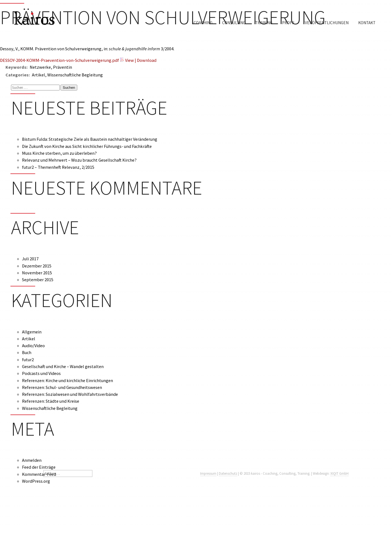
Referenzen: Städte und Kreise (51, 401)
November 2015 (37, 273)
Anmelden (32, 460)
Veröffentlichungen (327, 23)
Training (264, 23)
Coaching (203, 23)
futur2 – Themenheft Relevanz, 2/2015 (58, 167)
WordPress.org (36, 481)
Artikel (29, 339)
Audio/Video (33, 346)
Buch (27, 352)
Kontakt (367, 23)
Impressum (208, 473)
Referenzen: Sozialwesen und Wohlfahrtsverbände (70, 394)
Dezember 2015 (37, 266)
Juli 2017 (30, 259)
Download (147, 60)
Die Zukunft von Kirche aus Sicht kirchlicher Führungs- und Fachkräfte (87, 146)
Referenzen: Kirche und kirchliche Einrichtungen (67, 380)
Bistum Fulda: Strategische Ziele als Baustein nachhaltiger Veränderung (90, 139)
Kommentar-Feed (39, 474)
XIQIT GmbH (339, 473)
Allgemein (32, 332)
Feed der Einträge (39, 467)
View (129, 60)
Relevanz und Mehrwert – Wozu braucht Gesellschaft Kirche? (79, 160)
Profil (289, 23)
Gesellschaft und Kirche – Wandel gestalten (63, 366)
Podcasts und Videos (41, 373)
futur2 (28, 360)
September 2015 (38, 280)
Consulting (234, 23)
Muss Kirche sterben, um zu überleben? (59, 153)
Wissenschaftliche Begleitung (50, 408)
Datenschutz (228, 473)
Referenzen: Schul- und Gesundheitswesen (62, 387)
